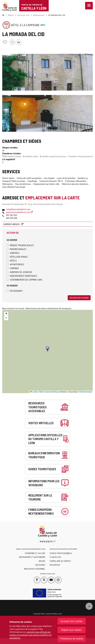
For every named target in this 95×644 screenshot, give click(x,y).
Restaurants (15, 291)
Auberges (13, 253)
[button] (6, 314)
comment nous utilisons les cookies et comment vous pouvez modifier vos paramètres (31, 635)
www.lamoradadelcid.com (19, 212)
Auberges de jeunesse (19, 272)
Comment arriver (12, 224)
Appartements (15, 264)
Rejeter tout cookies (71, 630)
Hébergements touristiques (22, 276)
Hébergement (39, 15)
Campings (13, 268)
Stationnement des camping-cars (24, 280)
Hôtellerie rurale (17, 257)
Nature (11, 15)
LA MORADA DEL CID (56, 15)
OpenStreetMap (51, 392)
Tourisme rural (23, 15)
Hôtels (12, 260)
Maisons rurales (16, 249)
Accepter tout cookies (71, 621)
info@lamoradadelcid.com (18, 209)
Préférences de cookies (72, 638)
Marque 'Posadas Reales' (20, 245)
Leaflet (34, 392)
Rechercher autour (79, 298)
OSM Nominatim (86, 392)
